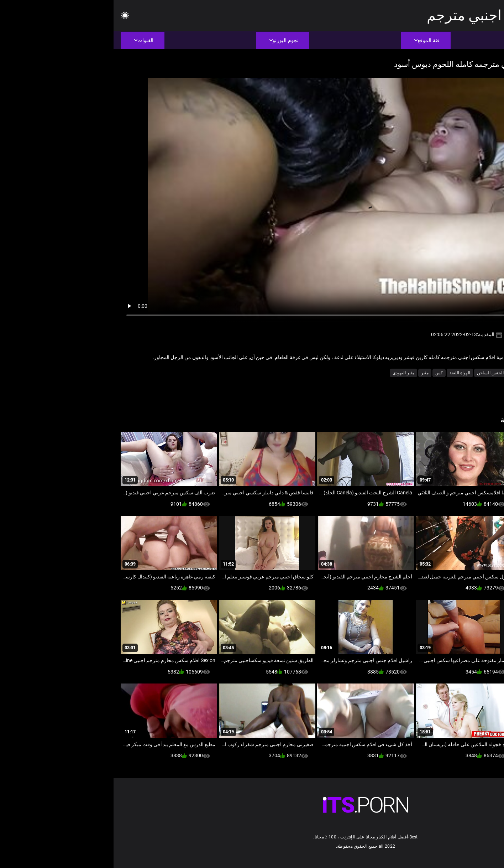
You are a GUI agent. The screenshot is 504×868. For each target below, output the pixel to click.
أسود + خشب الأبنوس (448, 373)
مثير (311, 373)
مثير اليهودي (290, 373)
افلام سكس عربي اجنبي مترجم (405, 15)
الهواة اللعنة (346, 373)
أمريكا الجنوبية (409, 373)
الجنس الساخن (377, 373)
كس (325, 373)
